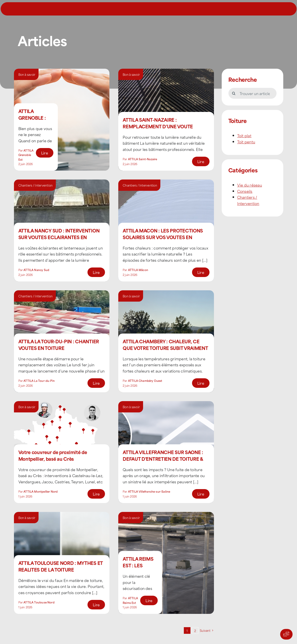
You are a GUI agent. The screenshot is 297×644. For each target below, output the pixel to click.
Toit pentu (246, 142)
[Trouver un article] (252, 93)
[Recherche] (234, 93)
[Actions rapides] (286, 634)
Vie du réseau (250, 185)
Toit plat (244, 135)
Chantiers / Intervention (36, 185)
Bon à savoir (27, 74)
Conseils (245, 191)
